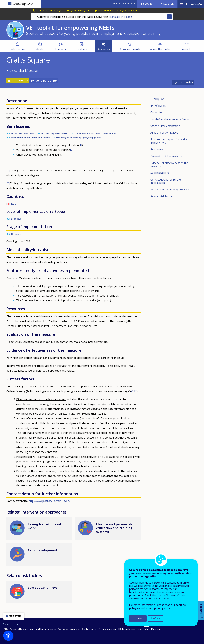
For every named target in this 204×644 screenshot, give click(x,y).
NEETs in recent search (23, 134)
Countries (156, 112)
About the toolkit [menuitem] (160, 49)
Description (157, 99)
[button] (8, 636)
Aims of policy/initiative (164, 133)
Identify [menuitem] (40, 49)
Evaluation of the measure (166, 156)
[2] (72, 150)
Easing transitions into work (46, 526)
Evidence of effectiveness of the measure (169, 164)
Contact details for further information (166, 181)
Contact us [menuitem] (187, 49)
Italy (14, 204)
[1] (80, 145)
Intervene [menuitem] (61, 49)
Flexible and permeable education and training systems (114, 528)
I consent (138, 618)
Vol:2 (134, 391)
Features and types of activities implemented (169, 141)
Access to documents (69, 629)
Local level (17, 219)
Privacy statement (108, 629)
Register (168, 4)
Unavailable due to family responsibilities (95, 134)
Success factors (160, 173)
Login (148, 4)
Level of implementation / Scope (170, 119)
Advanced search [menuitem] (130, 49)
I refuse (155, 618)
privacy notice (163, 608)
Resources (157, 149)
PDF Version (186, 82)
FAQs (5, 629)
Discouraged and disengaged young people (79, 138)
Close (169, 17)
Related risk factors (162, 196)
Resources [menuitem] (104, 49)
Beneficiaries (158, 106)
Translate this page (120, 17)
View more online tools (124, 4)
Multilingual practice (46, 629)
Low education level (43, 588)
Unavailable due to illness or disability (31, 138)
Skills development (42, 550)
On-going (16, 234)
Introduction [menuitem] (18, 49)
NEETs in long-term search (54, 134)
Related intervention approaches (170, 190)
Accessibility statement (22, 629)
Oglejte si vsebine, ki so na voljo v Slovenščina (116, 10)
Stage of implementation (165, 126)
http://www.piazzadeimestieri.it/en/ (49, 501)
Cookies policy (89, 629)
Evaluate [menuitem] (82, 49)
